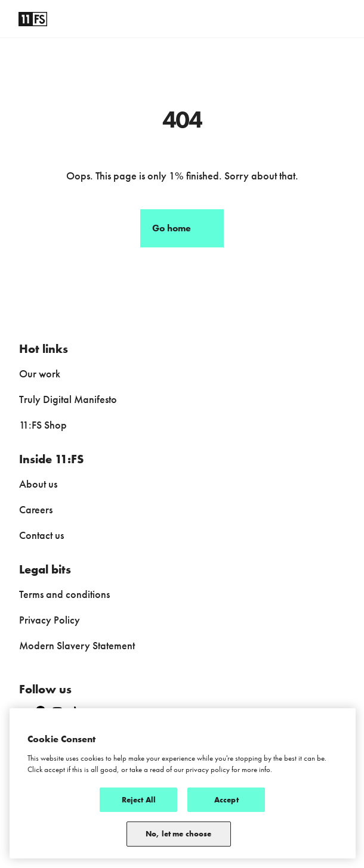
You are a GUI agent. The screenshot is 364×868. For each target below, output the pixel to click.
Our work (40, 373)
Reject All (139, 800)
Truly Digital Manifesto (68, 399)
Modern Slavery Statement (77, 645)
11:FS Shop (43, 425)
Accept (226, 800)
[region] (183, 783)
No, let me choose (178, 834)
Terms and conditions (64, 594)
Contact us (41, 535)
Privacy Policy (50, 620)
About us (38, 484)
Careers (36, 509)
